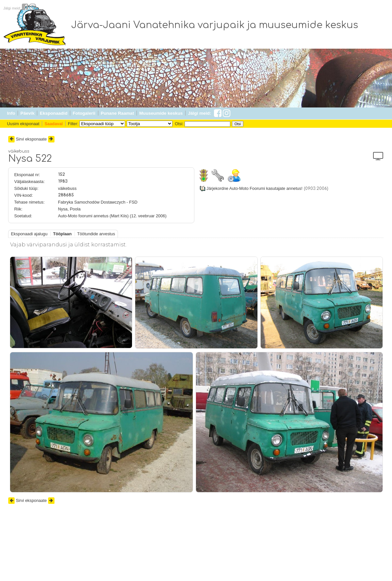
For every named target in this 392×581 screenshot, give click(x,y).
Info (11, 113)
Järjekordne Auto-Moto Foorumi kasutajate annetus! (254, 188)
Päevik (28, 113)
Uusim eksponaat (23, 124)
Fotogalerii (84, 113)
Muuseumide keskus (161, 113)
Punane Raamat (117, 113)
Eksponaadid (54, 113)
